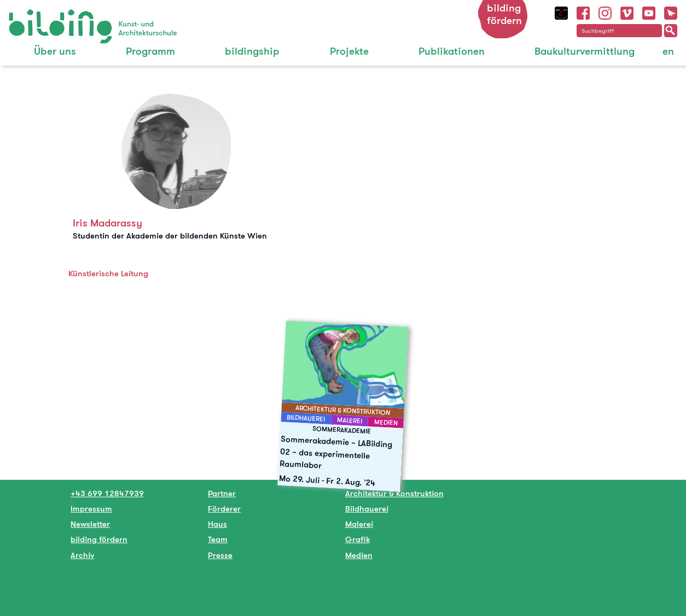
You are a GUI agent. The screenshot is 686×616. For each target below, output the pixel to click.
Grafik (357, 539)
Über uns (55, 51)
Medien (359, 555)
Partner (222, 493)
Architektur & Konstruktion (394, 493)
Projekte (349, 51)
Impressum (91, 509)
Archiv (82, 555)
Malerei (359, 524)
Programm (150, 51)
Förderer (224, 509)
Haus (217, 524)
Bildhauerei (367, 509)
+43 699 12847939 (107, 493)
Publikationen (452, 51)
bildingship (252, 51)
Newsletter (90, 524)
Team (218, 539)
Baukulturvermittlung (585, 51)
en (668, 51)
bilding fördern (504, 14)
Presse (220, 555)
